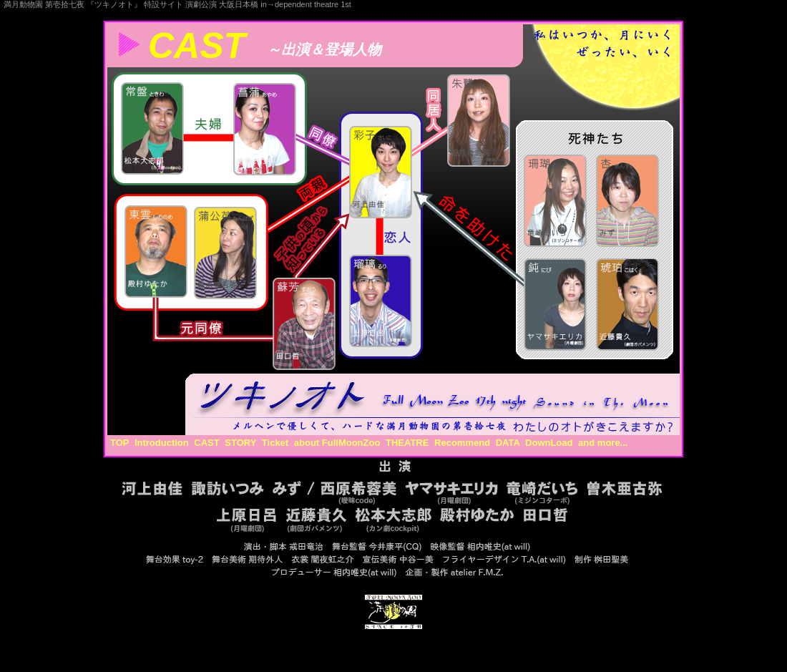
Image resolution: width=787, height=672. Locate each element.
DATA (508, 443)
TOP (119, 443)
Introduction (162, 443)
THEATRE (407, 443)
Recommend (462, 443)
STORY (240, 443)
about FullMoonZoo (337, 443)
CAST (206, 443)
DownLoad (549, 443)
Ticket (275, 443)
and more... (603, 443)
